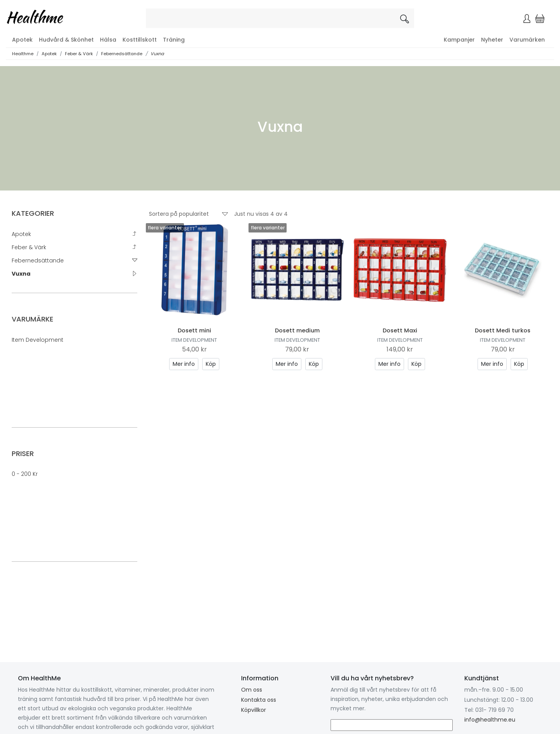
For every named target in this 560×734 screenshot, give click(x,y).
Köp (211, 364)
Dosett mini (194, 330)
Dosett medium (297, 330)
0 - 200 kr (25, 474)
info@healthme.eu (490, 720)
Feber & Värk (79, 54)
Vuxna (157, 54)
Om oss (252, 690)
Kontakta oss (259, 700)
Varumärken (527, 40)
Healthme (23, 54)
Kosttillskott (140, 40)
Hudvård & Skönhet (66, 40)
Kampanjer (459, 40)
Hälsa (108, 40)
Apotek (22, 40)
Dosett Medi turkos (503, 330)
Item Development (38, 340)
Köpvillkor (254, 710)
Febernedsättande (122, 54)
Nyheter (492, 40)
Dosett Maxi (400, 330)
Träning (174, 40)
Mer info (184, 364)
